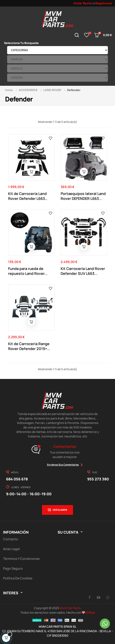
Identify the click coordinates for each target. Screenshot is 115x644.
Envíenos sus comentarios (63, 465)
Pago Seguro (13, 568)
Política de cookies (18, 578)
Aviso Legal (11, 549)
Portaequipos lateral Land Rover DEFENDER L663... (83, 196)
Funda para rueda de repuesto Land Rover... (28, 271)
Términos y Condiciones (21, 559)
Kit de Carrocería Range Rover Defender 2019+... (29, 346)
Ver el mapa (60, 510)
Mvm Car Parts (70, 608)
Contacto (11, 539)
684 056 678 (17, 479)
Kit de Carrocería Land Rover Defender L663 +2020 (27, 196)
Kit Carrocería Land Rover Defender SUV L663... (83, 271)
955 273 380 (98, 479)
